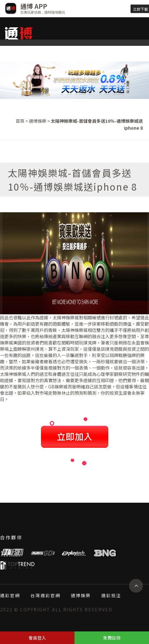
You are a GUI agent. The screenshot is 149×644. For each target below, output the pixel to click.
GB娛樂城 (58, 387)
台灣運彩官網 (45, 595)
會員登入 (37, 638)
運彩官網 (10, 595)
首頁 (20, 121)
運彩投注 (111, 595)
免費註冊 (112, 638)
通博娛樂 (38, 121)
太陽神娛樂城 (66, 317)
